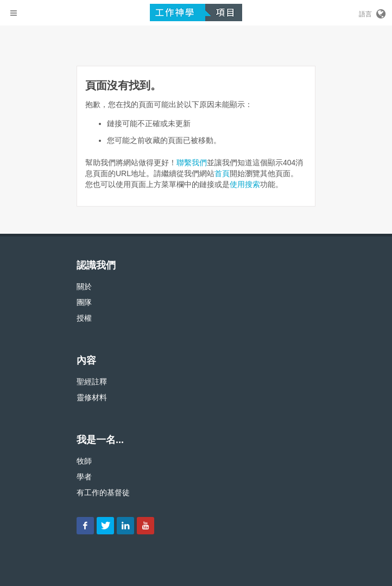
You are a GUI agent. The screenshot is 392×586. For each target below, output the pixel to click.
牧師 (84, 461)
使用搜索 (245, 184)
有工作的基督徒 (103, 493)
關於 (84, 286)
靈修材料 (92, 397)
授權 (84, 318)
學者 (84, 477)
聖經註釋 (92, 382)
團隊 (84, 302)
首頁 (222, 173)
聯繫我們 (192, 163)
